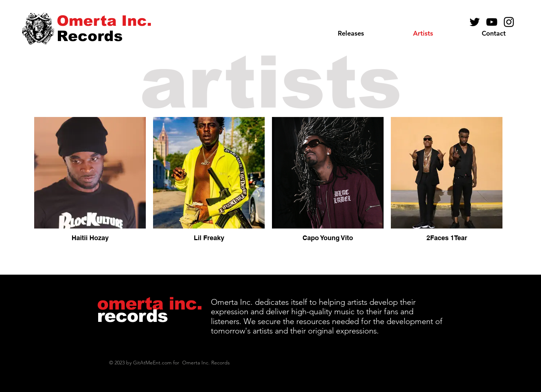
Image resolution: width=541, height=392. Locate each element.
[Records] (90, 36)
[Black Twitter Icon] (475, 22)
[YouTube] (492, 22)
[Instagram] (509, 22)
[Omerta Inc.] (104, 21)
